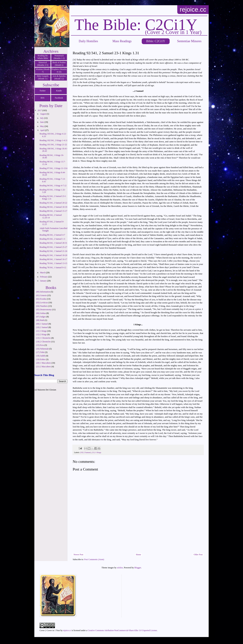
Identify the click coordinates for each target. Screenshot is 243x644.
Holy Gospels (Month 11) (43, 77)
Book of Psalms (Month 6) (59, 64)
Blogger (138, 568)
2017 (40, 110)
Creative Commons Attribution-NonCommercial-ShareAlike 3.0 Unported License (122, 630)
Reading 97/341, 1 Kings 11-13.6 (54, 168)
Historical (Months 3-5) (43, 64)
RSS (42, 98)
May (42, 126)
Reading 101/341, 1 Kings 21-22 (53, 145)
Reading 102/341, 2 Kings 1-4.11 (54, 140)
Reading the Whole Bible (43, 57)
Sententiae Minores (189, 41)
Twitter (43, 91)
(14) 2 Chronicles (43, 342)
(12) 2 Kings (41, 334)
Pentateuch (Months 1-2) (59, 57)
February (44, 277)
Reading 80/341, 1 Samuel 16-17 (53, 259)
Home (138, 555)
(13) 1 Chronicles (43, 338)
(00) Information (43, 292)
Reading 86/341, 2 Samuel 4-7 (52, 235)
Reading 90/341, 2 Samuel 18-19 (53, 207)
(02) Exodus (41, 299)
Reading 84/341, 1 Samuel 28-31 (53, 243)
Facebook (59, 98)
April (43, 130)
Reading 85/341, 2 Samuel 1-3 (52, 239)
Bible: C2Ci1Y (156, 41)
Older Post (198, 555)
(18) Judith (41, 356)
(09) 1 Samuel (42, 324)
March (43, 273)
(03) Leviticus (42, 303)
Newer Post (78, 555)
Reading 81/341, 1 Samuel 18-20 (53, 255)
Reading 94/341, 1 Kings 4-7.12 (53, 186)
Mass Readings (122, 41)
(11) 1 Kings (96, 452)
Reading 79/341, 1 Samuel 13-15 (53, 263)
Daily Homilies (88, 41)
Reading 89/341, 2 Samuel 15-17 (53, 211)
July (42, 118)
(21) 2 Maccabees (43, 367)
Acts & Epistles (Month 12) (59, 77)
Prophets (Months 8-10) (59, 71)
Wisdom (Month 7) (43, 71)
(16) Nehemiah (42, 349)
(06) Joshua (41, 313)
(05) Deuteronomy (44, 310)
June (42, 122)
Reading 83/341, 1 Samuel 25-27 (53, 247)
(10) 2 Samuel (85, 452)
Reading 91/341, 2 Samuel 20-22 (53, 203)
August (43, 114)
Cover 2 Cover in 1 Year (50, 630)
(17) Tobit (40, 352)
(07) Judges (41, 317)
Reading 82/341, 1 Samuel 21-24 (53, 251)
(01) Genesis (41, 295)
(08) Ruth (40, 320)
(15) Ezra (40, 345)
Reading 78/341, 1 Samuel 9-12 (53, 268)
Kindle (59, 91)
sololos (120, 568)
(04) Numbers (42, 306)
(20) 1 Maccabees (43, 363)
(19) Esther (41, 359)
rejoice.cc (193, 10)
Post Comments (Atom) (94, 559)
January (44, 281)
